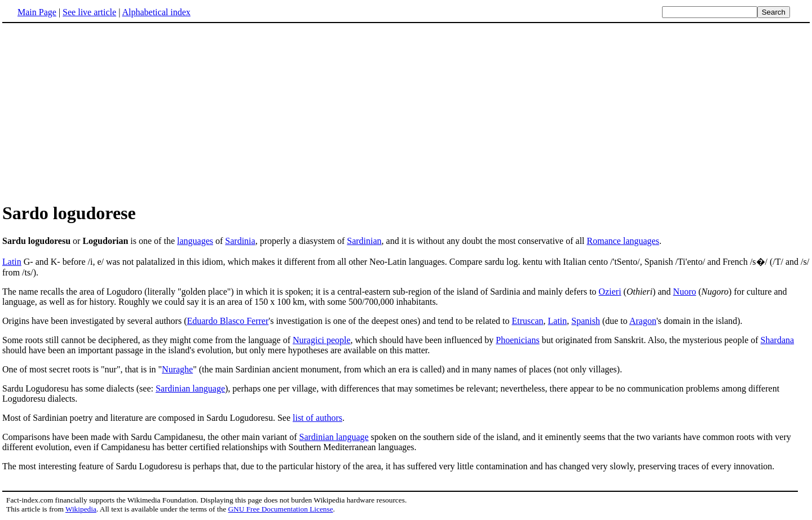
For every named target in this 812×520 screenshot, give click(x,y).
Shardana (778, 340)
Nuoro (685, 292)
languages (195, 241)
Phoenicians (517, 340)
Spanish (586, 321)
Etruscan (528, 321)
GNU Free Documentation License (280, 509)
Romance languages (623, 241)
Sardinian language (190, 388)
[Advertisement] (97, 112)
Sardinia (240, 241)
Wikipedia (81, 509)
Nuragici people (322, 340)
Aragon (643, 321)
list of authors (317, 418)
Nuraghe (177, 369)
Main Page (37, 12)
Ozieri (610, 292)
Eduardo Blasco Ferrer (228, 321)
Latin (12, 262)
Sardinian (364, 241)
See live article (89, 12)
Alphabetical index (156, 12)
